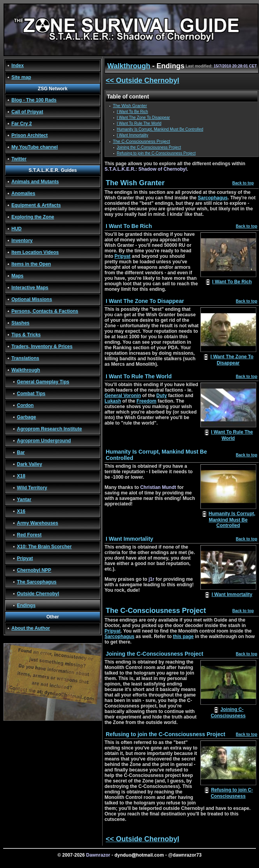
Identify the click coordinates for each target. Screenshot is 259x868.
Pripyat (25, 558)
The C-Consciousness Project (141, 141)
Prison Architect (29, 135)
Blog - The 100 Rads (34, 100)
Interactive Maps (30, 288)
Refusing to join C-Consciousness (232, 793)
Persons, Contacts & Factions (45, 311)
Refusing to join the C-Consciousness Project (156, 153)
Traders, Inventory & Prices (42, 346)
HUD (17, 229)
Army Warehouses (38, 523)
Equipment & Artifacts (36, 205)
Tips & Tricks (26, 335)
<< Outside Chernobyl (142, 80)
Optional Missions (32, 299)
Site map (21, 77)
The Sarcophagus (37, 582)
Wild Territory (32, 488)
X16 (21, 511)
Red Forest (29, 535)
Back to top (243, 183)
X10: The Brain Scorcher (44, 547)
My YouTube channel (35, 147)
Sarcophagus (213, 198)
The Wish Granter (130, 106)
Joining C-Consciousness (228, 713)
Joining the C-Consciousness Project (149, 147)
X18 (21, 476)
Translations (25, 358)
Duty (162, 396)
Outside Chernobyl (38, 594)
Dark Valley (29, 464)
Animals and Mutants (35, 182)
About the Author (31, 628)
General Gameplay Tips (43, 382)
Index (17, 66)
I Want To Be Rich (132, 112)
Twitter (19, 159)
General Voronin (123, 396)
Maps (17, 276)
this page (183, 636)
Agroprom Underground (44, 441)
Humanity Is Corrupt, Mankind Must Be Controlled (160, 129)
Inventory (22, 241)
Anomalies (23, 193)
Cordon (25, 405)
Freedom (146, 401)
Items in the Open (31, 264)
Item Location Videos (35, 252)
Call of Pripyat (27, 112)
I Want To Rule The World (139, 123)
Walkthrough (26, 370)
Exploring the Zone (33, 217)
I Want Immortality (132, 135)
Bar (21, 452)
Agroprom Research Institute (49, 429)
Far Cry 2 (22, 124)
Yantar (24, 500)
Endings (26, 605)
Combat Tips (31, 394)
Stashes (20, 323)
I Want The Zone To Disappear (143, 118)
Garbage (27, 417)
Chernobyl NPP (34, 570)
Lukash (113, 401)
